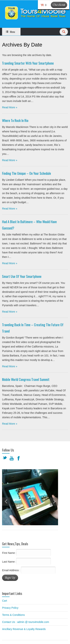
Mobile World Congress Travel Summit (26, 379)
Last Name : (26, 561)
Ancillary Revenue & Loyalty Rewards (24, 629)
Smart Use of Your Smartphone (22, 276)
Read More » (10, 107)
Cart (4, 601)
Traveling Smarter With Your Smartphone (28, 63)
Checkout (59, 5)
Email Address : (11, 570)
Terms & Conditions (13, 615)
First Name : (26, 553)
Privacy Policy (10, 608)
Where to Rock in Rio (15, 120)
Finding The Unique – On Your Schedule (27, 173)
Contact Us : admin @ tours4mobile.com (26, 622)
